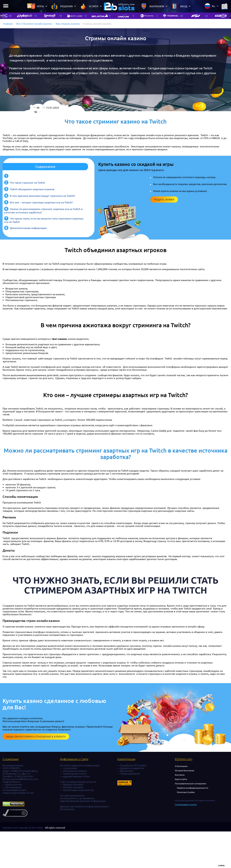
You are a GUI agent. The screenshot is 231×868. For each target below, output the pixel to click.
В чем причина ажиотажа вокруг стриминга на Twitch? (42, 196)
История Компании (185, 771)
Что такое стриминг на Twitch (27, 183)
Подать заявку (164, 200)
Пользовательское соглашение (191, 784)
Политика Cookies (186, 792)
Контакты (180, 775)
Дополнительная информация (28, 228)
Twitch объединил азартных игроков (32, 189)
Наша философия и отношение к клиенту (36, 737)
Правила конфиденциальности (193, 788)
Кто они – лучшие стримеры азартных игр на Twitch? (41, 202)
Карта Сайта (181, 779)
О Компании (181, 766)
